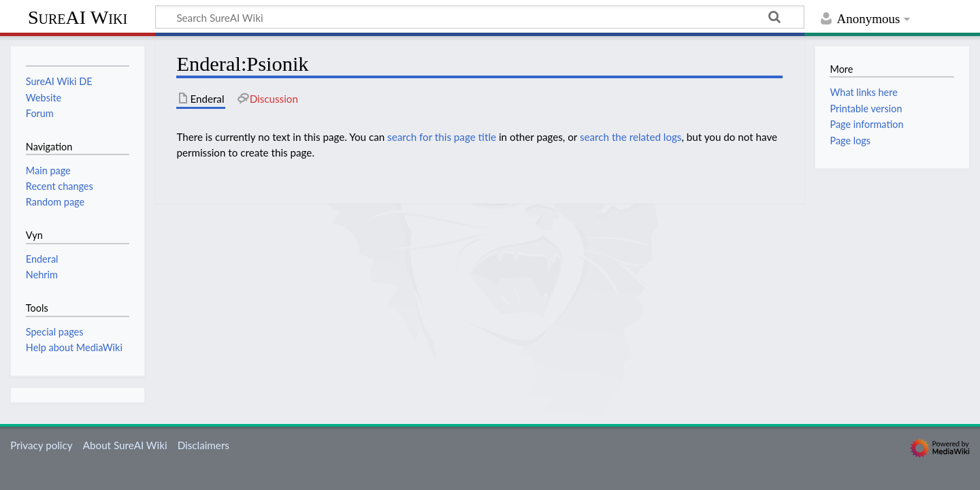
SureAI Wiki (78, 17)
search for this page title (442, 137)
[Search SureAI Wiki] (480, 17)
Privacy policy (41, 445)
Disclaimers (203, 445)
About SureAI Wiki (125, 445)
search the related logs (631, 137)
